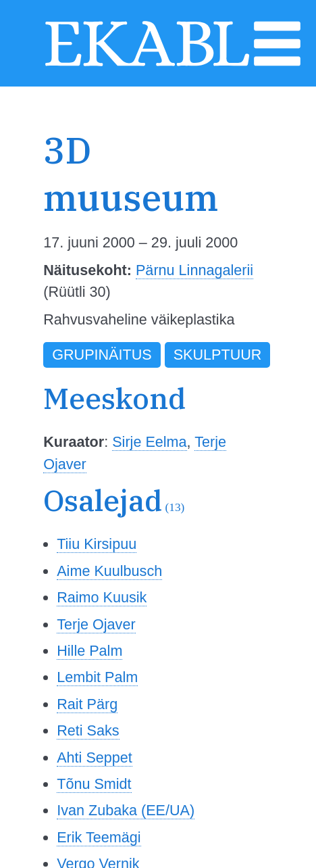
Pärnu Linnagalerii (194, 270)
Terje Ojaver (96, 624)
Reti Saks (88, 730)
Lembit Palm (97, 677)
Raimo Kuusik (102, 597)
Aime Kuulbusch (109, 571)
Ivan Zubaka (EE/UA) (126, 810)
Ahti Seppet (95, 757)
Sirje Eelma (149, 442)
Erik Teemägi (99, 837)
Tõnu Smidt (94, 784)
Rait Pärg (87, 704)
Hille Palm (89, 651)
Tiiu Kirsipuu (97, 544)
